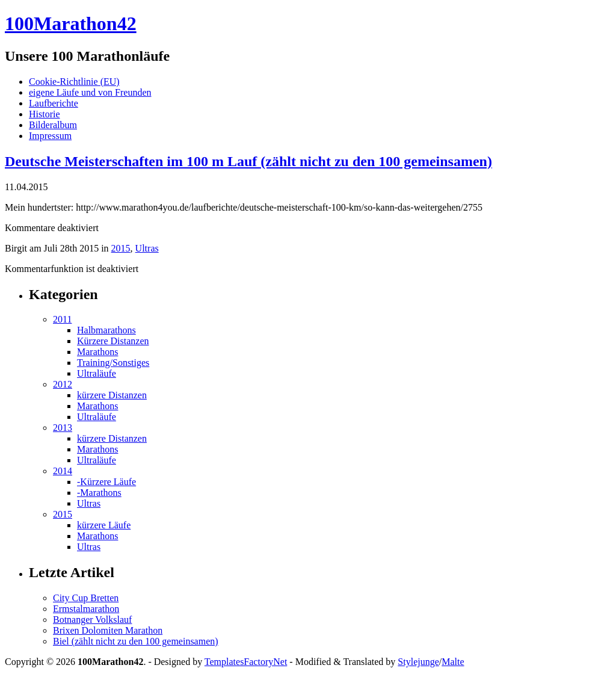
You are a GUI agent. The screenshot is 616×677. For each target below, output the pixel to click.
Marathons (97, 352)
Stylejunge (418, 662)
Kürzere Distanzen (113, 341)
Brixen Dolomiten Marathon (108, 630)
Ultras (147, 248)
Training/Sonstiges (113, 363)
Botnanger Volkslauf (92, 620)
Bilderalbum (53, 125)
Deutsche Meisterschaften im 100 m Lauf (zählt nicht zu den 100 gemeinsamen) (248, 161)
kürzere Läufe (104, 525)
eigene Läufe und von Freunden (90, 92)
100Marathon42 (71, 23)
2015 (121, 248)
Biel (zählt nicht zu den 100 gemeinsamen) (136, 641)
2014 (63, 471)
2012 (63, 384)
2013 (63, 428)
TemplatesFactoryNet (246, 662)
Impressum (50, 136)
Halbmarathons (106, 330)
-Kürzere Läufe (106, 482)
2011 (62, 319)
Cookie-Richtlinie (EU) (74, 82)
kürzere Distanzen (112, 395)
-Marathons (99, 493)
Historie (45, 114)
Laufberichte (54, 103)
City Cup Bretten (86, 598)
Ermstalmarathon (86, 609)
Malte (453, 662)
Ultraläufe (97, 373)
